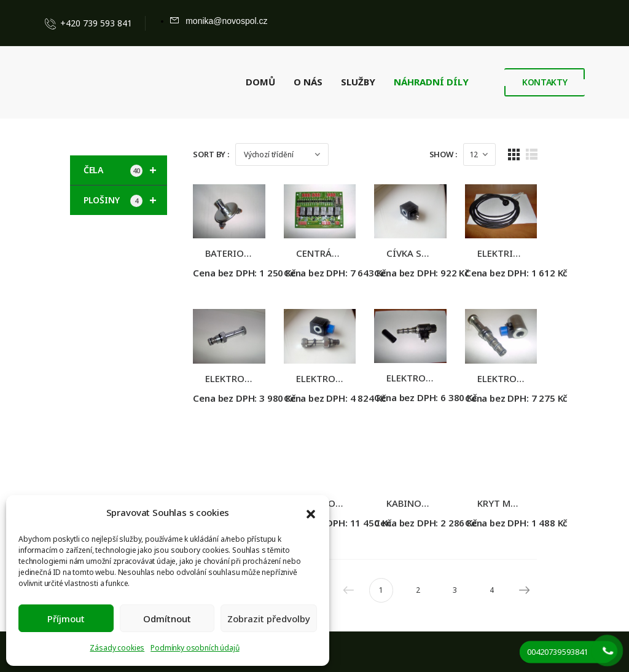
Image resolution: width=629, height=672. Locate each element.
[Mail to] (219, 21)
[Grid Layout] (543, 154)
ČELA (126, 170)
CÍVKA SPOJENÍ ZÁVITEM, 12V (466, 259)
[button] (311, 513)
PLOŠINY (126, 200)
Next (551, 607)
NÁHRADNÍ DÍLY (431, 82)
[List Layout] (561, 154)
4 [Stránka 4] (521, 607)
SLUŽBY (358, 82)
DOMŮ (260, 82)
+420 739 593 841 (96, 23)
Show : (473, 154)
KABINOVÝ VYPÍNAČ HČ (453, 520)
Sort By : (211, 154)
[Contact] (53, 23)
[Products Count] (509, 154)
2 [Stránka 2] (447, 607)
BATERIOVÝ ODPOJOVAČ (258, 259)
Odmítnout (167, 619)
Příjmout (66, 619)
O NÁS (308, 82)
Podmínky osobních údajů (195, 648)
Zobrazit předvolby (269, 619)
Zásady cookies (117, 648)
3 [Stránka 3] (484, 607)
